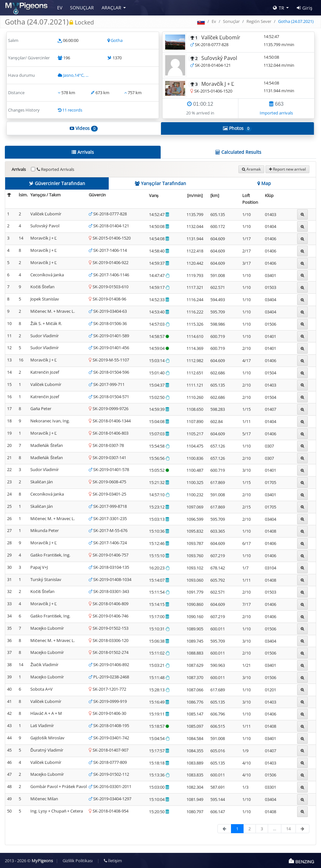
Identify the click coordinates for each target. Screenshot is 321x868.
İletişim (113, 861)
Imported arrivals (276, 113)
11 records (72, 110)
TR (279, 8)
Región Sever (259, 21)
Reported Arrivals (55, 169)
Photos (237, 128)
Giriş (305, 8)
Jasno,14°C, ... (76, 75)
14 (288, 829)
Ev (60, 8)
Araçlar (111, 8)
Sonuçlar (82, 8)
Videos (84, 128)
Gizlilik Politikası (78, 861)
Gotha (117, 40)
